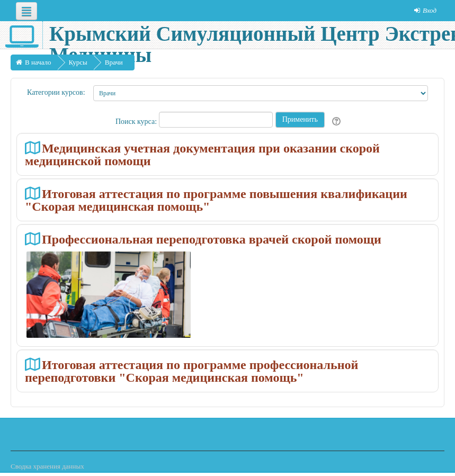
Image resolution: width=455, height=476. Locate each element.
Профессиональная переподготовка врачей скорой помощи (212, 239)
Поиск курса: (137, 122)
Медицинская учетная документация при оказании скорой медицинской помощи (202, 154)
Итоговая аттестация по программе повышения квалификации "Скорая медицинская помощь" (216, 200)
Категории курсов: (56, 92)
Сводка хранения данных (47, 466)
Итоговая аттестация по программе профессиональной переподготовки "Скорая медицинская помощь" (191, 371)
